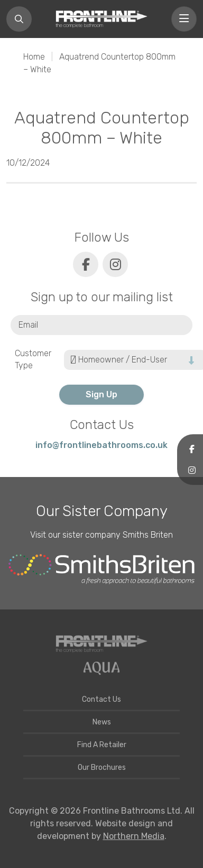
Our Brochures (102, 767)
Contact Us (101, 699)
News (102, 722)
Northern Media (134, 836)
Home (34, 57)
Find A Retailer (102, 745)
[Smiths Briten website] (101, 569)
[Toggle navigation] (184, 19)
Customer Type (33, 359)
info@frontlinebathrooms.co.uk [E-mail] (101, 445)
